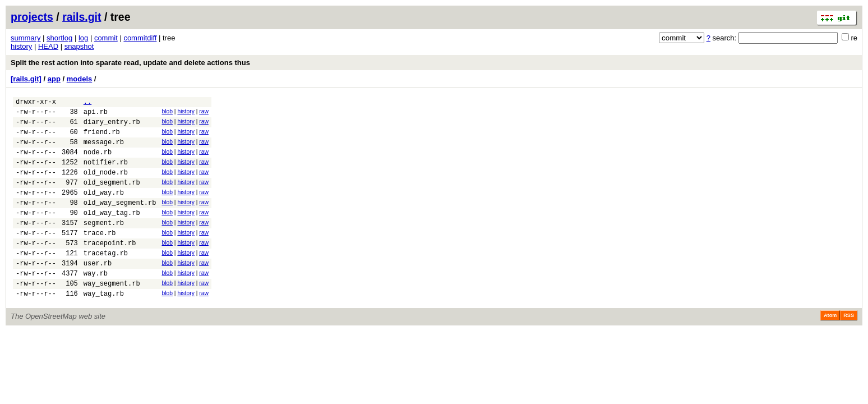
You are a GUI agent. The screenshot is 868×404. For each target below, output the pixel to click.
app (54, 79)
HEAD (48, 46)
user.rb (98, 291)
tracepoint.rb (110, 268)
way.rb (96, 303)
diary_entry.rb (112, 127)
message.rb (104, 150)
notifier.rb (106, 174)
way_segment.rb (112, 315)
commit (106, 38)
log (83, 38)
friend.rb (102, 138)
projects (32, 17)
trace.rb (100, 256)
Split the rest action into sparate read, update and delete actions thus (130, 63)
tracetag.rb (106, 280)
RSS (849, 349)
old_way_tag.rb (112, 233)
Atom (830, 349)
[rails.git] (26, 79)
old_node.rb (106, 185)
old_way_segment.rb (120, 221)
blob (167, 113)
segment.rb (104, 244)
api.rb (96, 115)
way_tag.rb (104, 327)
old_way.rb (104, 209)
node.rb (98, 162)
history (21, 46)
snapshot (79, 46)
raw (204, 113)
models (80, 79)
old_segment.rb (112, 197)
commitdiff (140, 38)
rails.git (82, 17)
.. (87, 103)
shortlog (59, 38)
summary (26, 38)
